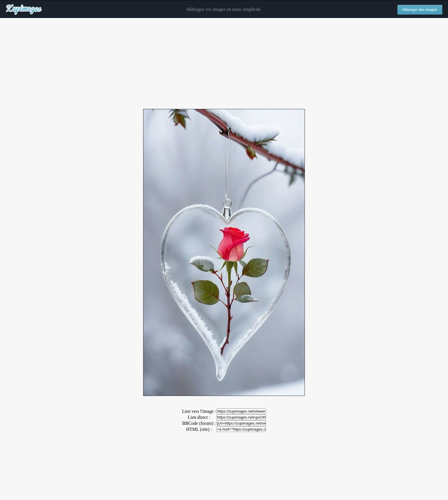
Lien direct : (199, 417)
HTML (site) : (199, 429)
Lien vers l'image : (199, 411)
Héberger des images (420, 10)
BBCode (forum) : (199, 423)
